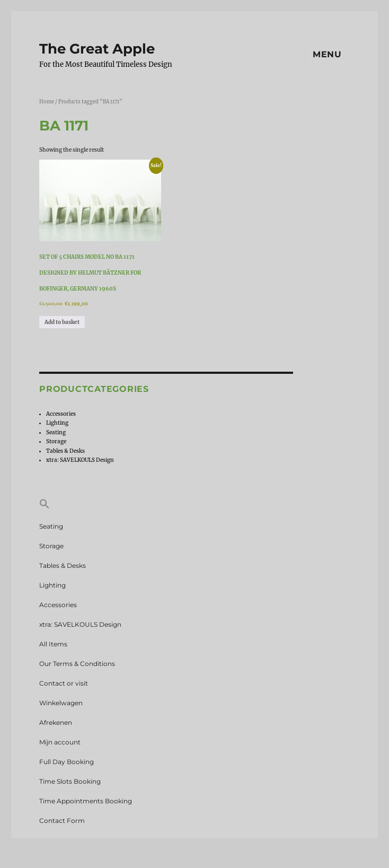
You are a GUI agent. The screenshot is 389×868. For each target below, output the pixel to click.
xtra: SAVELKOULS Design (80, 460)
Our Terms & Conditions (77, 664)
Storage (56, 441)
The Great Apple (97, 49)
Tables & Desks (65, 451)
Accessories (61, 414)
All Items (53, 644)
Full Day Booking (67, 762)
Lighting (57, 423)
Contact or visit (64, 683)
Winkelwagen (61, 703)
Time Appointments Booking (86, 801)
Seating (56, 432)
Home (47, 102)
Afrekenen (56, 722)
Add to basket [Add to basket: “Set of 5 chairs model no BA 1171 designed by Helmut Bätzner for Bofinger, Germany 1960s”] (62, 322)
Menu (327, 54)
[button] (194, 505)
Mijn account (60, 742)
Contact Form (62, 821)
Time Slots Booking (70, 781)
